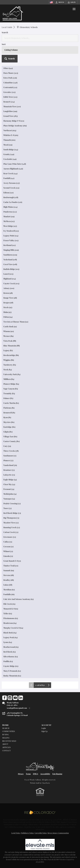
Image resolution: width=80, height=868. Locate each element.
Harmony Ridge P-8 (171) (14, 121)
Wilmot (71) (8, 551)
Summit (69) (9, 570)
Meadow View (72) (11, 523)
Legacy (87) (8, 350)
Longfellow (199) (10, 111)
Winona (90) (9, 331)
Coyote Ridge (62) (11, 666)
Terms (28, 774)
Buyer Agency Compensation (58, 833)
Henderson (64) (10, 623)
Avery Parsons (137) (12, 183)
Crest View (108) (10, 264)
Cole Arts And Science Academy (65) (18, 599)
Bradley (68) (9, 580)
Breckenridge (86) (11, 355)
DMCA (36, 774)
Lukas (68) (8, 585)
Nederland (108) (10, 259)
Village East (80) (10, 436)
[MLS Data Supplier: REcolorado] (40, 812)
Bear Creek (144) (10, 173)
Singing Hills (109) (11, 250)
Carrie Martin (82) (11, 403)
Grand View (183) (10, 116)
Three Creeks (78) (11, 451)
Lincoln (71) (8, 556)
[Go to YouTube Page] (15, 698)
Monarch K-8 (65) (11, 609)
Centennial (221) (10, 87)
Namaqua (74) (9, 499)
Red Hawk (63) (9, 652)
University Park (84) (12, 374)
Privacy (21, 774)
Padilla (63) (8, 661)
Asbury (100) (9, 288)
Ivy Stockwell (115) (11, 231)
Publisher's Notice (27, 833)
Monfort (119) (9, 216)
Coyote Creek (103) (11, 283)
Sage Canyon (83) (11, 389)
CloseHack (46, 783)
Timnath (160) (9, 140)
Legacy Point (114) (11, 236)
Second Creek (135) (11, 188)
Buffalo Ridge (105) (11, 269)
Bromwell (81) (9, 413)
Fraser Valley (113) (11, 240)
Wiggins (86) (9, 360)
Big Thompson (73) (11, 518)
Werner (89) (8, 336)
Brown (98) (8, 293)
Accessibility (45, 774)
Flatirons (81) (9, 408)
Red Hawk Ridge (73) (12, 513)
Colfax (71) (8, 542)
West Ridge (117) (10, 226)
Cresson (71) (8, 546)
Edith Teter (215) (10, 97)
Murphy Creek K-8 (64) (13, 628)
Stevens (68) (9, 575)
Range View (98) (10, 298)
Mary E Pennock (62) (12, 671)
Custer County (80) (11, 441)
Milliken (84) (9, 379)
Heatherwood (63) (11, 647)
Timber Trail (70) (11, 566)
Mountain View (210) (12, 106)
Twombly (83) (9, 393)
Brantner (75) (9, 470)
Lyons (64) (8, 642)
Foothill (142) (9, 178)
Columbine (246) (10, 83)
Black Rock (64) (10, 633)
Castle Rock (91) (10, 326)
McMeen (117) (9, 221)
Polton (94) (8, 317)
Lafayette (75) (9, 475)
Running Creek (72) (12, 527)
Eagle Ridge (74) (10, 480)
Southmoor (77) (10, 456)
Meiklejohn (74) (10, 494)
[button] (10, 59)
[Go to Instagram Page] (10, 698)
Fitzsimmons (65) (11, 618)
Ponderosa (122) (10, 212)
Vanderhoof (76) (10, 465)
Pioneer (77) (8, 460)
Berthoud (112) (9, 245)
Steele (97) (8, 307)
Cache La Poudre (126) (13, 202)
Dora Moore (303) (11, 73)
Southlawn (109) (10, 255)
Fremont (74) (9, 489)
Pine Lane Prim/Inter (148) (15, 164)
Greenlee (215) (9, 92)
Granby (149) (9, 154)
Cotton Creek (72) (11, 532)
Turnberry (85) (10, 365)
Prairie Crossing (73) (12, 503)
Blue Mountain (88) (12, 346)
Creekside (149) (10, 159)
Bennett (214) (9, 102)
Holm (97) (7, 312)
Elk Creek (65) (9, 604)
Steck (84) (8, 369)
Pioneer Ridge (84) (11, 384)
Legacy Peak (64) (10, 637)
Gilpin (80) (8, 432)
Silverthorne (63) (11, 656)
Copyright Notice (41, 833)
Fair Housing (57, 774)
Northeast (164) (10, 130)
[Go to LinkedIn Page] (21, 698)
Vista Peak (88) (10, 341)
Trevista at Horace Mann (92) (16, 322)
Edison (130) (8, 193)
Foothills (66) (9, 594)
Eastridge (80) (9, 427)
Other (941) (8, 68)
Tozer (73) (7, 508)
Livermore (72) (10, 537)
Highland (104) (10, 279)
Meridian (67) (9, 590)
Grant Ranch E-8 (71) (12, 561)
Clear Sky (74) (9, 484)
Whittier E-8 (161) (11, 135)
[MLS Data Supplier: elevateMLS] (40, 845)
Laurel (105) (8, 274)
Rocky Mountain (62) (12, 676)
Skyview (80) (9, 422)
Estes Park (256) (10, 78)
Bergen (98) (8, 303)
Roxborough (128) (11, 197)
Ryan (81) (7, 417)
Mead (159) (8, 145)
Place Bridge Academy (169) (15, 126)
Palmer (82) (8, 398)
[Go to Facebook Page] (5, 698)
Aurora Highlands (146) (13, 169)
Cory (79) (7, 446)
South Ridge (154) (11, 149)
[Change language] (51, 2)
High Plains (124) (10, 207)
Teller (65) (8, 613)
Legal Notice (16, 833)
